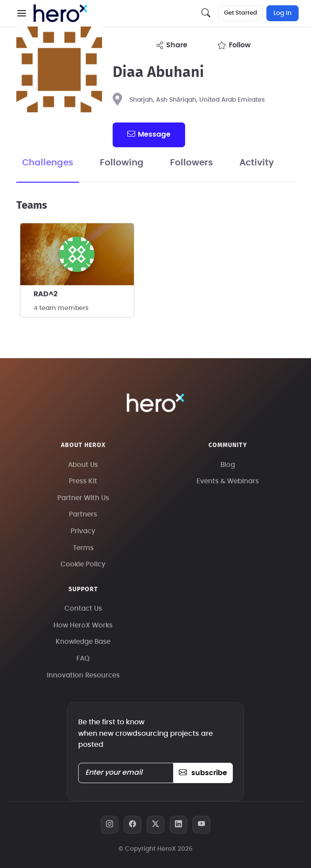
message (149, 134)
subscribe (203, 773)
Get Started (241, 13)
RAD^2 (46, 294)
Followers (192, 163)
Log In (283, 13)
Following (122, 163)
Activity (257, 163)
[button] (22, 13)
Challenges (48, 163)
